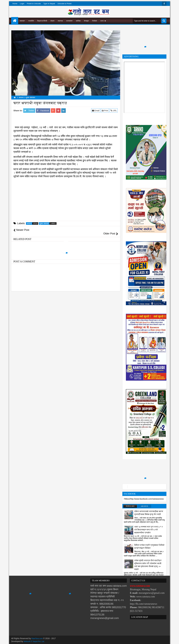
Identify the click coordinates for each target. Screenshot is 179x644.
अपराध (32, 223)
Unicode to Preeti (64, 4)
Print (105, 110)
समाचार (22, 21)
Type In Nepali (49, 4)
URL (114, 110)
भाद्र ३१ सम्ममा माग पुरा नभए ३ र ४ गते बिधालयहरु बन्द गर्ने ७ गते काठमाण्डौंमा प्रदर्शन (149, 530)
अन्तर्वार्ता (69, 21)
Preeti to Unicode (34, 4)
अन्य (102, 21)
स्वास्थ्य (60, 21)
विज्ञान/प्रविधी (42, 21)
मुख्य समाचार (48, 223)
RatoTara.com (38, 638)
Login (22, 4)
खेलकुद (86, 21)
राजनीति (31, 21)
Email (96, 110)
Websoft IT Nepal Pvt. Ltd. (35, 641)
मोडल (53, 21)
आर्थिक (78, 21)
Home (15, 4)
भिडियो (95, 21)
